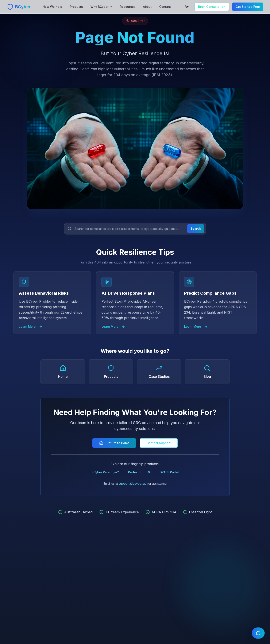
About (147, 7)
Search (196, 228)
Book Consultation (212, 7)
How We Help (52, 7)
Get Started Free (248, 7)
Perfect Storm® (139, 472)
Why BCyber (101, 7)
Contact (165, 7)
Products (76, 7)
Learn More (31, 327)
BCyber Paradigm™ (105, 472)
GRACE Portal (169, 472)
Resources (128, 7)
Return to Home (114, 443)
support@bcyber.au (133, 484)
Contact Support (159, 443)
